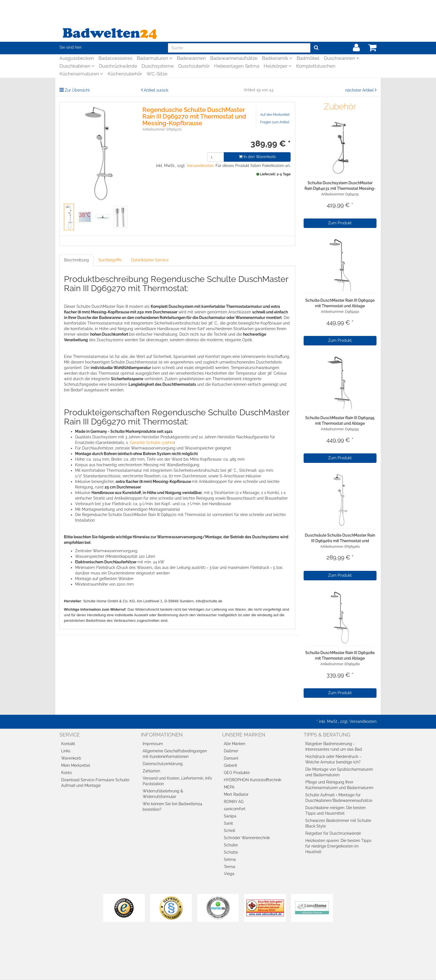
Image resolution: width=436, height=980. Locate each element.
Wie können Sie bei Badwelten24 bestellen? (172, 807)
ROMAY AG (234, 802)
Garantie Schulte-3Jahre (152, 443)
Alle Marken (235, 744)
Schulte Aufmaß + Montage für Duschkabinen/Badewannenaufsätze (339, 798)
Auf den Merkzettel (275, 115)
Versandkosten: (200, 166)
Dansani (231, 758)
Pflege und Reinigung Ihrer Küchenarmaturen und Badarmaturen (339, 785)
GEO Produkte (237, 773)
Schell (230, 831)
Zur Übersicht (77, 90)
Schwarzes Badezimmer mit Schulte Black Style (338, 823)
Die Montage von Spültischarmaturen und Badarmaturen (339, 772)
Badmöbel (308, 58)
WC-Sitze (157, 74)
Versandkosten (363, 721)
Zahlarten (151, 771)
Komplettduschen (316, 66)
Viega (229, 874)
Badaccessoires (115, 58)
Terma (230, 867)
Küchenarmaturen (81, 74)
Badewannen (191, 58)
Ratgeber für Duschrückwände (333, 833)
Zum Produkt (340, 223)
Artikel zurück (156, 90)
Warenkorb (71, 758)
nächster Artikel (360, 90)
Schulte (231, 845)
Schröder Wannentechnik (247, 838)
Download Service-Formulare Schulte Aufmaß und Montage (95, 783)
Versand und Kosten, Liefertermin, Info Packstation (177, 781)
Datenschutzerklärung (163, 764)
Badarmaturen (155, 58)
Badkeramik (277, 58)
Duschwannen (342, 58)
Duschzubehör (194, 66)
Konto (66, 773)
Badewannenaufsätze (234, 58)
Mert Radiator (236, 794)
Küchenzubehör (125, 74)
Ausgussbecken (77, 58)
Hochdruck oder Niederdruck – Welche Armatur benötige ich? (333, 759)
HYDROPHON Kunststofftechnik (252, 780)
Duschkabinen (77, 66)
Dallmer (231, 751)
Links (66, 751)
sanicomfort (235, 809)
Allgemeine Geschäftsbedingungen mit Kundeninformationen (175, 754)
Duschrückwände (118, 66)
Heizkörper (278, 66)
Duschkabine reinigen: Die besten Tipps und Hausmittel (335, 810)
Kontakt (68, 744)
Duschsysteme (158, 66)
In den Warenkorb (257, 157)
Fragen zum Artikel (275, 122)
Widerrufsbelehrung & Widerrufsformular (163, 794)
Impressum (153, 744)
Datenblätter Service (150, 260)
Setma (230, 859)
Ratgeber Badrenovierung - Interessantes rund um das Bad (334, 746)
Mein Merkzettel (76, 765)
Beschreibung (76, 260)
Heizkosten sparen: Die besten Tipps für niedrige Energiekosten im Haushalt (338, 846)
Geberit (231, 765)
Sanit (228, 823)
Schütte (231, 852)
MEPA (229, 787)
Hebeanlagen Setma (237, 66)
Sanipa (230, 816)
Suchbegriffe (110, 260)
